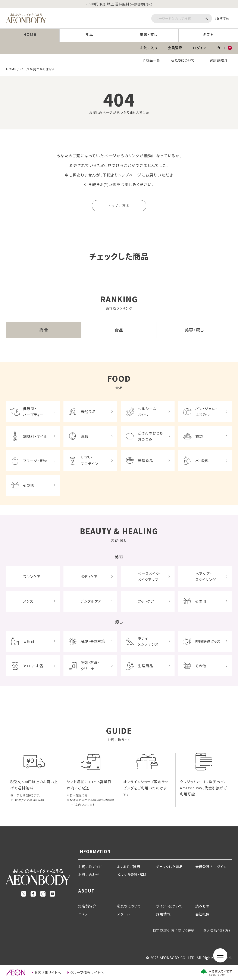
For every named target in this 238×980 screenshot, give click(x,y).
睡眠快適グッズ (208, 641)
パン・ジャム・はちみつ (206, 412)
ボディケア (89, 577)
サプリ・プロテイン (89, 461)
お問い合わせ (89, 875)
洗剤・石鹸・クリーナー (90, 666)
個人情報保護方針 (217, 930)
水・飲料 (202, 461)
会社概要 (203, 914)
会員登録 (175, 48)
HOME (11, 69)
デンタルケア (91, 601)
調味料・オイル (35, 436)
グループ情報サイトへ (87, 972)
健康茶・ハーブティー (33, 412)
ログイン (200, 48)
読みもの (202, 906)
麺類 (199, 436)
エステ (83, 914)
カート (224, 48)
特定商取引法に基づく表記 (174, 930)
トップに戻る (119, 206)
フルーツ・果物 (35, 461)
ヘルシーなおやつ (147, 412)
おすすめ (223, 18)
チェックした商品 (169, 867)
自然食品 (88, 412)
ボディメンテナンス (148, 641)
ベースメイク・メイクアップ (149, 577)
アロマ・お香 (33, 666)
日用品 (29, 641)
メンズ (28, 601)
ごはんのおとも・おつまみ (151, 436)
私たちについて (183, 60)
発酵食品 (145, 461)
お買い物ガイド (90, 867)
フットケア (146, 601)
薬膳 (84, 436)
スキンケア (32, 577)
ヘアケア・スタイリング (205, 577)
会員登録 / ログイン (211, 867)
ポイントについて (169, 906)
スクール (124, 914)
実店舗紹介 (219, 60)
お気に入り (149, 48)
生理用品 (145, 666)
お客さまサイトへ (48, 972)
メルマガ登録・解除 (132, 875)
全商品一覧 (151, 60)
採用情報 (163, 914)
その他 (29, 485)
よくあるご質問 (129, 867)
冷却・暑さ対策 (93, 641)
